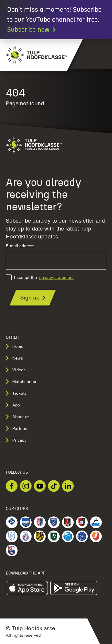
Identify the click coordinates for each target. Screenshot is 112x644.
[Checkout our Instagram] (26, 486)
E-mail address (56, 257)
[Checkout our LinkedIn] (68, 486)
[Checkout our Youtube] (40, 486)
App (13, 405)
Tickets (16, 393)
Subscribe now (32, 30)
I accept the (40, 277)
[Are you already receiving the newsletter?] (33, 298)
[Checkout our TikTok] (54, 486)
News (14, 358)
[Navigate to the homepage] (34, 55)
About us (18, 417)
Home (15, 346)
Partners (17, 428)
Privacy (16, 440)
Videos (16, 370)
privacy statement (56, 277)
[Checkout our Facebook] (12, 486)
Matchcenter (21, 382)
